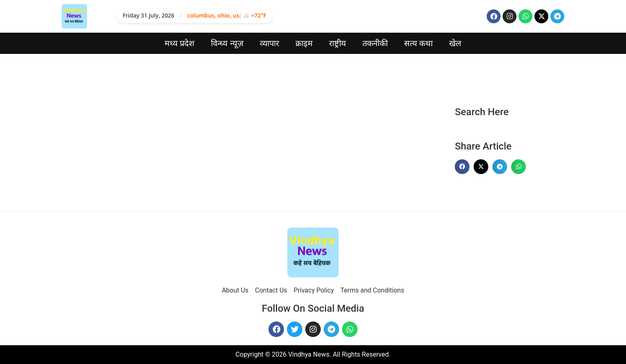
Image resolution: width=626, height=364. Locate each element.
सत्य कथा (419, 43)
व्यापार (269, 43)
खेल (455, 43)
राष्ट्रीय (338, 43)
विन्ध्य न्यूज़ (227, 43)
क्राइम (304, 43)
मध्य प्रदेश (180, 43)
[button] (462, 167)
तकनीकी (375, 43)
